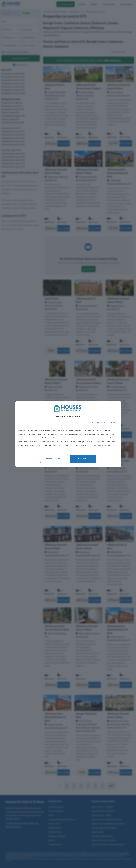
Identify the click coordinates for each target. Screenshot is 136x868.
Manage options (54, 459)
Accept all (83, 459)
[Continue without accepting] (104, 422)
